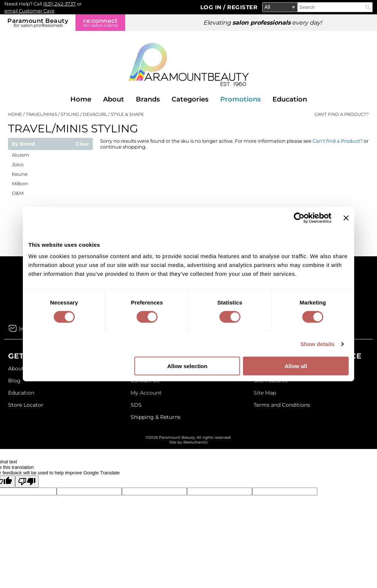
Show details (318, 344)
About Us (20, 368)
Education (290, 99)
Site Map (265, 393)
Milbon (20, 183)
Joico (18, 164)
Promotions (240, 99)
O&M (18, 193)
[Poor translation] (27, 482)
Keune (20, 174)
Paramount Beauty (38, 23)
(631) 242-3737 (59, 4)
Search (368, 7)
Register (242, 7)
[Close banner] (346, 218)
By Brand (23, 144)
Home (81, 99)
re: (100, 23)
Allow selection (187, 366)
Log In (212, 7)
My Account (146, 393)
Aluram (20, 155)
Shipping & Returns (156, 417)
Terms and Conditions (282, 405)
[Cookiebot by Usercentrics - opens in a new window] (299, 218)
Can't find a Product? (342, 114)
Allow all (296, 366)
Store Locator (26, 405)
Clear (82, 144)
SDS (136, 405)
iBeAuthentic (195, 442)
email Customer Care (29, 11)
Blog (14, 381)
